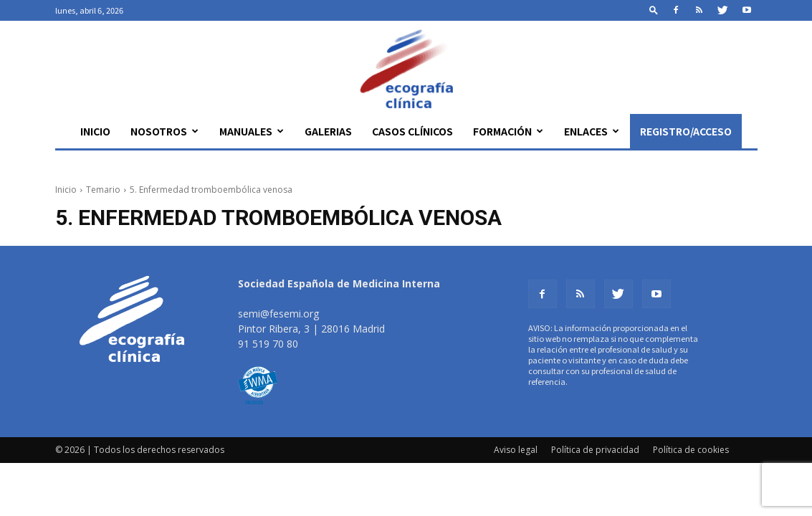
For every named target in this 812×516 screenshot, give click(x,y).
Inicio (95, 131)
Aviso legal (516, 450)
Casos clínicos (412, 131)
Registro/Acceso (686, 131)
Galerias (328, 131)
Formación (508, 131)
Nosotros (164, 131)
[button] (654, 10)
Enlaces (592, 131)
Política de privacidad (595, 450)
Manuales (252, 131)
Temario (103, 190)
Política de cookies (691, 450)
